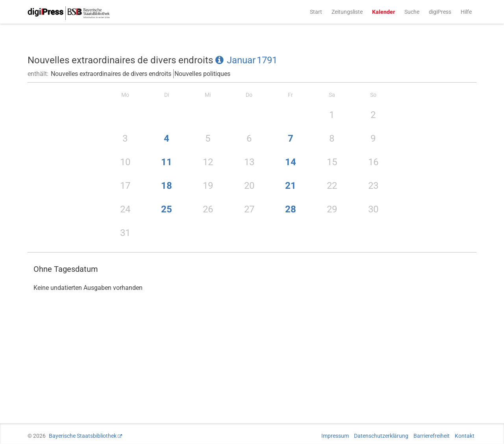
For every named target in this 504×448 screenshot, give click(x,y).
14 (291, 162)
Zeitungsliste (347, 12)
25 (167, 209)
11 (167, 162)
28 (291, 209)
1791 (267, 60)
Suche (412, 12)
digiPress (440, 12)
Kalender (384, 12)
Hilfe (466, 12)
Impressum (335, 436)
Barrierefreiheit (432, 436)
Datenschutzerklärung (381, 436)
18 (167, 186)
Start (316, 12)
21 (291, 186)
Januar (241, 60)
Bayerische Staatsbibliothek (83, 436)
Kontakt (465, 436)
